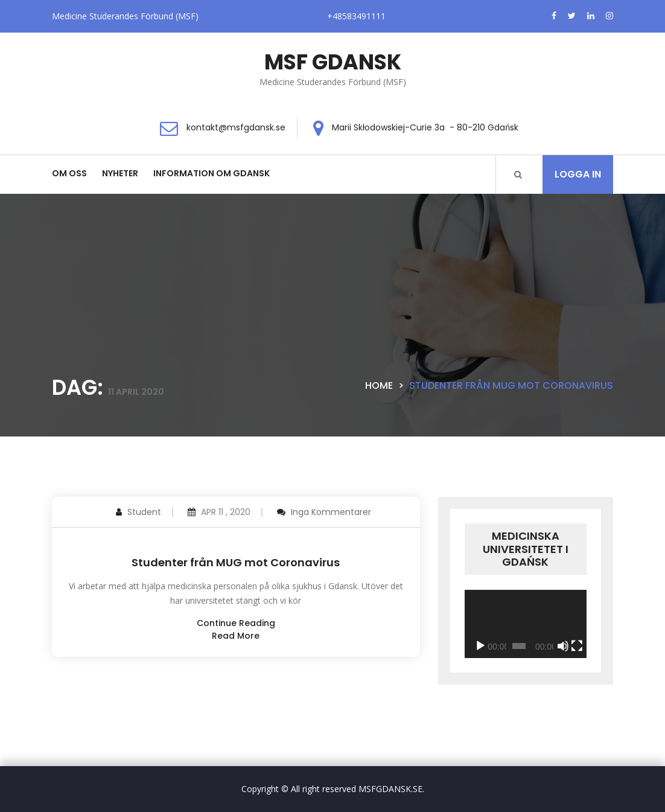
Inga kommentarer (331, 512)
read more (236, 636)
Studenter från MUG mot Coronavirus (236, 562)
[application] (526, 624)
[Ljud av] (563, 646)
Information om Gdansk (212, 173)
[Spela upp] (480, 646)
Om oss (69, 173)
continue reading (236, 623)
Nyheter (120, 173)
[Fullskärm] (577, 646)
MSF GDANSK (333, 62)
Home (379, 385)
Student (144, 512)
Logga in (578, 174)
